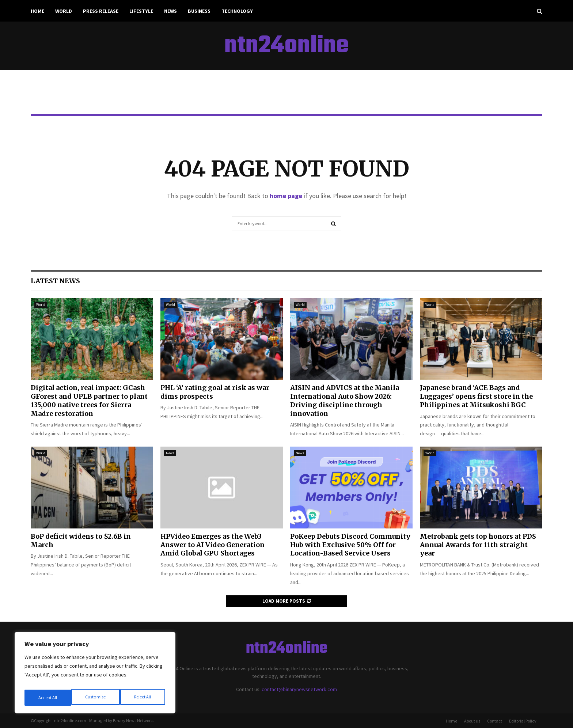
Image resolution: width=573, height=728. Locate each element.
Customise (48, 698)
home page (286, 196)
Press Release (101, 11)
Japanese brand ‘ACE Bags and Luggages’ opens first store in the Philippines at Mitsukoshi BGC (476, 396)
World (64, 11)
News (170, 11)
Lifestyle (141, 11)
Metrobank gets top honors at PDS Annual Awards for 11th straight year (478, 545)
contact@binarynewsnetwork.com (299, 689)
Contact (495, 721)
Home (37, 11)
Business (199, 11)
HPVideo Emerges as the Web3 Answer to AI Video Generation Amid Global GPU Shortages (212, 545)
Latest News (55, 281)
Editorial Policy (523, 721)
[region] (95, 675)
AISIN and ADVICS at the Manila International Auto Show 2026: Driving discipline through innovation (345, 400)
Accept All (143, 698)
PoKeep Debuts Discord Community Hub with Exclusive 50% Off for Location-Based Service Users (350, 545)
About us (472, 721)
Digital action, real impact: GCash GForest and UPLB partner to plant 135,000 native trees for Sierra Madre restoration (89, 400)
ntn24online (286, 46)
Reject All (96, 698)
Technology (237, 11)
